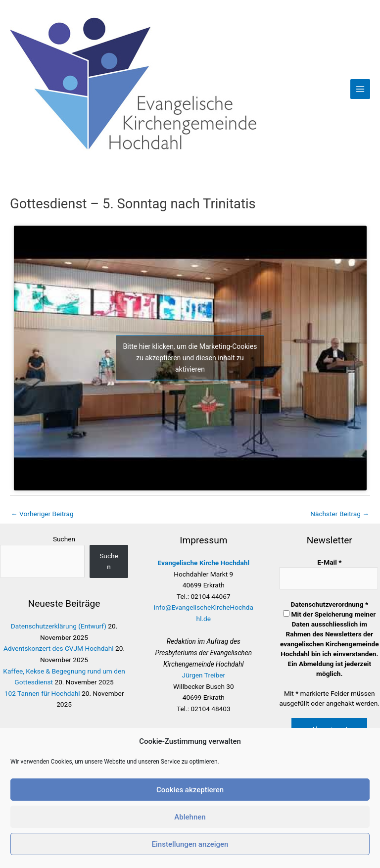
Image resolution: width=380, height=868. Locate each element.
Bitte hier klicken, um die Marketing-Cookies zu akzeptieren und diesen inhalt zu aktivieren (190, 358)
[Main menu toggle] (360, 89)
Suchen (64, 539)
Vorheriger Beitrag (42, 514)
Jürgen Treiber (204, 675)
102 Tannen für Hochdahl (42, 693)
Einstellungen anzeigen (190, 844)
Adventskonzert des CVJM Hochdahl (59, 648)
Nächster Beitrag (340, 514)
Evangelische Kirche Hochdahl (204, 563)
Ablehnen (190, 817)
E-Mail (329, 562)
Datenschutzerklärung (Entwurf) (59, 626)
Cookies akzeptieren (190, 790)
